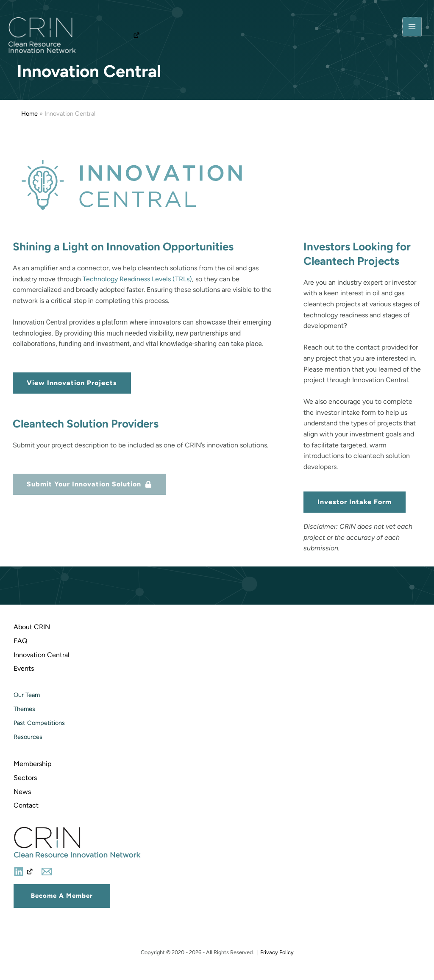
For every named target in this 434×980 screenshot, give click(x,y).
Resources (28, 737)
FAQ (20, 641)
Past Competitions (39, 723)
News (22, 792)
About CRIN (32, 627)
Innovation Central (42, 655)
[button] (62, 896)
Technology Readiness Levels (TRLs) (137, 279)
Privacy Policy (277, 952)
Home (29, 114)
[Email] (47, 872)
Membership (32, 764)
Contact (26, 805)
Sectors (25, 778)
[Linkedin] (23, 872)
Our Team (27, 695)
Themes (24, 709)
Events (24, 668)
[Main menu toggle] (412, 28)
